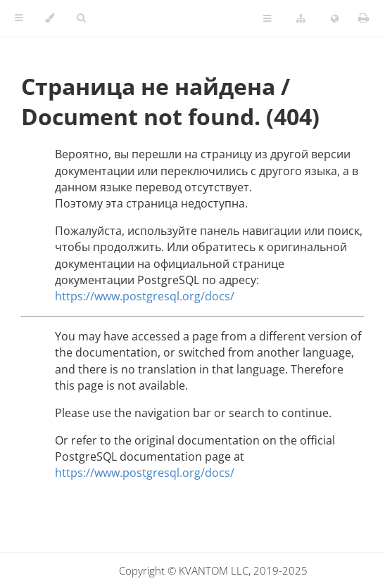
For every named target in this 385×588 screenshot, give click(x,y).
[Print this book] (364, 18)
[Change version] (301, 19)
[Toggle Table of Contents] (19, 18)
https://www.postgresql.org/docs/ (145, 296)
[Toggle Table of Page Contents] (267, 19)
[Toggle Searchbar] (81, 18)
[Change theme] (50, 18)
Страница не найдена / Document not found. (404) (170, 101)
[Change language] (335, 19)
